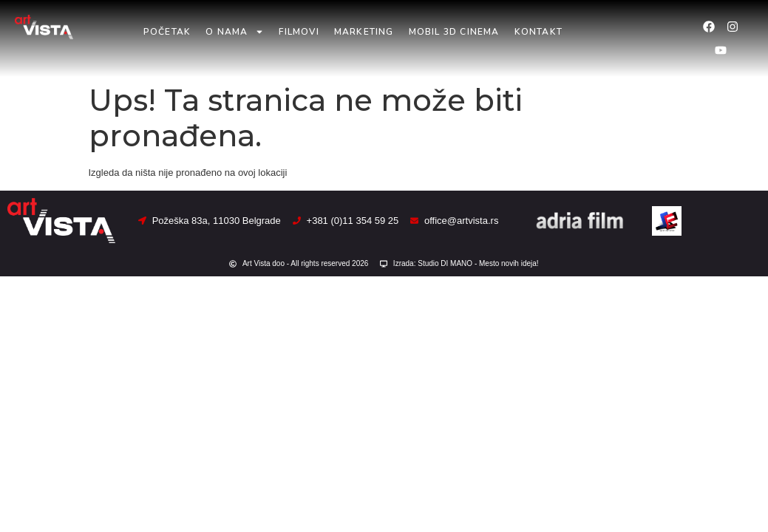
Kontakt (538, 32)
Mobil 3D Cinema (454, 32)
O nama (235, 32)
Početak (167, 32)
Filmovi (299, 32)
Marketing (364, 32)
